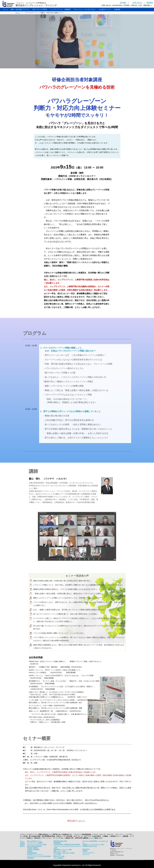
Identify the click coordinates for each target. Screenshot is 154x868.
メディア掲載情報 (58, 858)
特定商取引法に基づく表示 (90, 846)
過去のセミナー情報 (59, 856)
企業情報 (117, 9)
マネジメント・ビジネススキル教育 (37, 844)
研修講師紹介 (31, 858)
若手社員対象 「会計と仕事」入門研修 (64, 853)
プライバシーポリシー (88, 852)
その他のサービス (105, 9)
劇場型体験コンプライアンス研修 (63, 849)
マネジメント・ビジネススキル (84, 9)
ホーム (5, 9)
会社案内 (123, 3)
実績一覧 (22, 846)
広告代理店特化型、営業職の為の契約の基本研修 (67, 844)
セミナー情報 (57, 854)
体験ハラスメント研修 (60, 851)
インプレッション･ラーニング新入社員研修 (39, 856)
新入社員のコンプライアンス (35, 854)
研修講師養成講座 (32, 853)
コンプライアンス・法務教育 (60, 9)
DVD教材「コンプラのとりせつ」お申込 (93, 844)
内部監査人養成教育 (32, 848)
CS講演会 (30, 851)
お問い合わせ (137, 3)
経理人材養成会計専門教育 (34, 846)
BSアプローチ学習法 (40, 9)
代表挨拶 (22, 843)
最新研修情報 (57, 843)
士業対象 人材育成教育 (33, 849)
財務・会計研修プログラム (20, 9)
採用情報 (150, 3)
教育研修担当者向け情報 (60, 841)
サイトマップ (86, 854)
